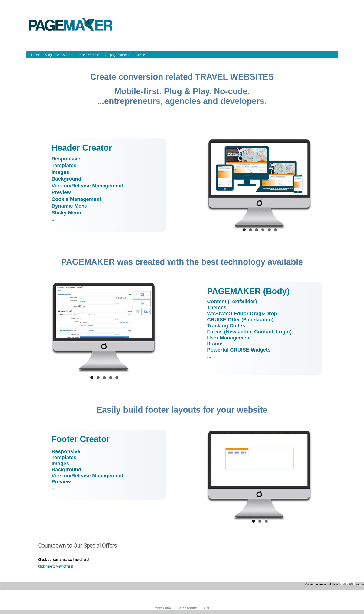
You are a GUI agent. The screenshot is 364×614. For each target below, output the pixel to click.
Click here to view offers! (55, 566)
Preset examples (88, 55)
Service (140, 55)
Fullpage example (117, 55)
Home (35, 55)
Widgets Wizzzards (58, 55)
